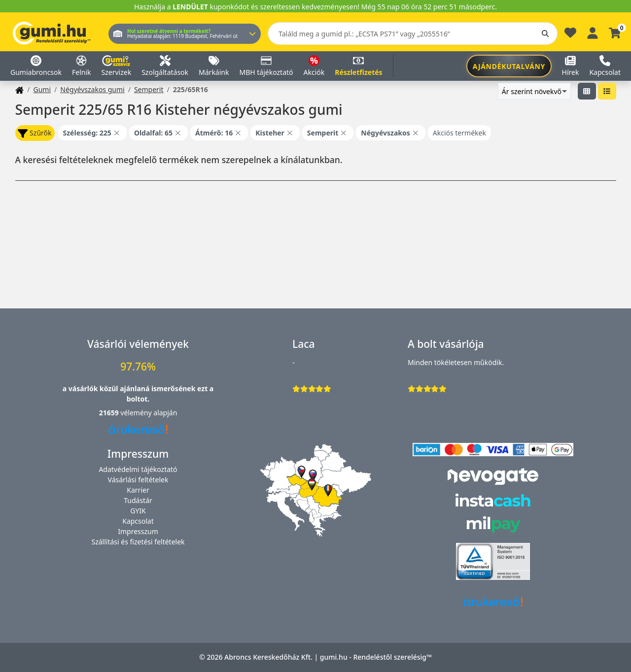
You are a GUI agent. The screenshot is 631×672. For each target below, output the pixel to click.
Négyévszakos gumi (92, 89)
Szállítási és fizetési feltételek (138, 542)
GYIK (138, 511)
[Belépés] (593, 32)
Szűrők (35, 133)
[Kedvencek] (570, 35)
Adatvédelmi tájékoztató (138, 469)
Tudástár (138, 500)
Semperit (149, 89)
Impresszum (138, 531)
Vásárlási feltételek (138, 480)
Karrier (138, 490)
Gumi (42, 89)
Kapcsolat (138, 521)
